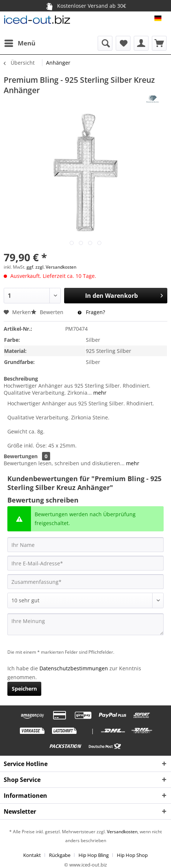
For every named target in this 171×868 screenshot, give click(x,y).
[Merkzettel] (123, 43)
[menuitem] (20, 43)
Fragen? (91, 312)
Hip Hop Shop (132, 855)
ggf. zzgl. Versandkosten (51, 267)
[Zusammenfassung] (85, 582)
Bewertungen (21, 456)
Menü (20, 42)
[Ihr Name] (85, 545)
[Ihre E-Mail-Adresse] (85, 563)
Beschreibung (21, 379)
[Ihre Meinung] (85, 624)
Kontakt (32, 855)
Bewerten (48, 312)
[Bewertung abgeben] (85, 600)
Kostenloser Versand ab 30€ (85, 6)
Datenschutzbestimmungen (74, 668)
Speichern (24, 689)
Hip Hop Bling (94, 855)
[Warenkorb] (159, 43)
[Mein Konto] (141, 43)
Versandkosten (122, 832)
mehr (99, 393)
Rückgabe (60, 855)
